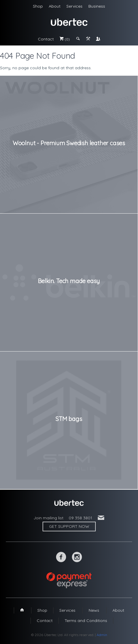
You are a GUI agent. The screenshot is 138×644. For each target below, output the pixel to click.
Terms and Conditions (86, 621)
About (55, 6)
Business (97, 6)
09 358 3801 (80, 518)
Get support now (69, 526)
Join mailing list (48, 518)
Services (74, 6)
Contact (46, 39)
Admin (102, 635)
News (94, 610)
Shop (38, 6)
